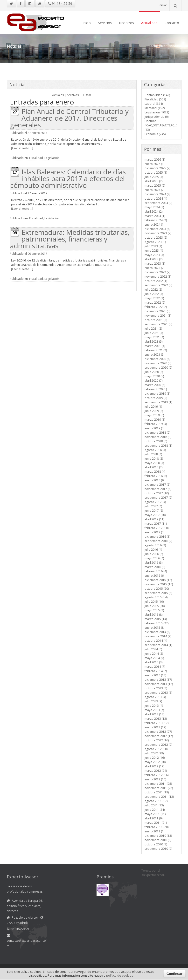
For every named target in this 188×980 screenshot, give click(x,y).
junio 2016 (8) (154, 554)
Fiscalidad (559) (155, 99)
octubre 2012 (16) (157, 740)
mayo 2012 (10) (155, 762)
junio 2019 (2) (154, 411)
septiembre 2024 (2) (158, 203)
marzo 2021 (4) (155, 346)
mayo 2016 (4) (154, 558)
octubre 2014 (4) (156, 641)
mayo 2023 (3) (154, 255)
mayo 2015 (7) (154, 610)
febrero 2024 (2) (156, 220)
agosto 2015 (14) (156, 597)
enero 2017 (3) (154, 532)
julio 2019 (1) (153, 407)
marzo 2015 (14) (156, 619)
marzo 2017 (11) (156, 524)
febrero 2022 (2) (156, 307)
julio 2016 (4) (153, 550)
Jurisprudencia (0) (157, 117)
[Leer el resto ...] (22, 148)
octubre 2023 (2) (156, 238)
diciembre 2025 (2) (157, 168)
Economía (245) (155, 134)
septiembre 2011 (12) (159, 797)
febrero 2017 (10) (157, 528)
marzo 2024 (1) (155, 216)
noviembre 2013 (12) (159, 684)
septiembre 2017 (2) (158, 498)
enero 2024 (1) (154, 225)
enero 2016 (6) (154, 576)
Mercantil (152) (155, 108)
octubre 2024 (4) (156, 199)
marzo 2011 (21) (156, 823)
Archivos (73, 95)
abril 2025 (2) (153, 181)
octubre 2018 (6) (156, 441)
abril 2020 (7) (153, 381)
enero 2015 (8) (154, 628)
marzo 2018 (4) (155, 472)
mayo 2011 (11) (155, 814)
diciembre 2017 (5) (157, 485)
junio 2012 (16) (155, 758)
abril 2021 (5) (153, 342)
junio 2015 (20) (155, 606)
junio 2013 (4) (154, 706)
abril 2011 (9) (153, 818)
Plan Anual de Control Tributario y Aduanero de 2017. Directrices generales (69, 118)
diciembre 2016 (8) (157, 537)
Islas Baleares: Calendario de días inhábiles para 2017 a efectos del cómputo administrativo (68, 178)
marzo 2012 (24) (156, 771)
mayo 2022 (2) (154, 298)
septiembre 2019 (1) (158, 402)
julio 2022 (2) (153, 290)
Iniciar (163, 5)
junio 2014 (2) (154, 654)
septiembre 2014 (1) (158, 645)
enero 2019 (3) (154, 428)
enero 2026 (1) (154, 164)
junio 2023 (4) (154, 251)
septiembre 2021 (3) (158, 324)
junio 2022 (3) (154, 294)
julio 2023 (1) (153, 246)
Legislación (52, 158)
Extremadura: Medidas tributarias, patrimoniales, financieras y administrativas (70, 239)
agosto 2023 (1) (155, 242)
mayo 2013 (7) (154, 710)
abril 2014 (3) (153, 662)
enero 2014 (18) (155, 675)
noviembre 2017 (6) (158, 489)
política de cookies (120, 975)
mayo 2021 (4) (154, 337)
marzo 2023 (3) (155, 264)
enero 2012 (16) (155, 779)
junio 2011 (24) (155, 810)
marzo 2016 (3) (155, 567)
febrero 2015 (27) (157, 623)
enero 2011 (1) (154, 831)
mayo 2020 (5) (154, 376)
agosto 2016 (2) (155, 545)
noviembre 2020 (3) (158, 363)
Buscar (87, 95)
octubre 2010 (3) (156, 844)
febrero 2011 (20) (157, 827)
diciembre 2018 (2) (157, 433)
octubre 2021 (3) (156, 320)
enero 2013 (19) (155, 727)
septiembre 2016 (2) (158, 541)
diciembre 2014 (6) (157, 632)
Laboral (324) (154, 104)
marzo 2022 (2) (155, 303)
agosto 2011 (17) (156, 801)
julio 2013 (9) (153, 701)
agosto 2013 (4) (155, 697)
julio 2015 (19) (154, 602)
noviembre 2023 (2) (158, 233)
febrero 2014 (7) (156, 671)
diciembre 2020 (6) (157, 359)
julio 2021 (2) (153, 329)
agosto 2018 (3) (155, 450)
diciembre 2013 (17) (158, 680)
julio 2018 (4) (153, 454)
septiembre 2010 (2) (158, 849)
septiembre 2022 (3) (158, 285)
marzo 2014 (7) (155, 667)
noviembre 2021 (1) (158, 316)
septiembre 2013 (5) (158, 693)
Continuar (174, 974)
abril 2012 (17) (154, 766)
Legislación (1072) (157, 112)
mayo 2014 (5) (154, 658)
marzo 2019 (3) (155, 420)
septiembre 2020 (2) (158, 368)
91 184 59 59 (60, 3)
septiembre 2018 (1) (158, 446)
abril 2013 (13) (154, 714)
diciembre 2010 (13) (158, 836)
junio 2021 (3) (154, 333)
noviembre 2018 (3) (158, 437)
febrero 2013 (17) (157, 723)
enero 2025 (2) (154, 190)
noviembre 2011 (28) (159, 788)
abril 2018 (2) (153, 467)
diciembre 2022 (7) (157, 272)
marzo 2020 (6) (155, 385)
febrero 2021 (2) (156, 350)
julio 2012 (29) (154, 753)
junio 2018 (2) (154, 459)
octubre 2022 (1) (156, 281)
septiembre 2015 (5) (158, 593)
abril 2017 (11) (154, 519)
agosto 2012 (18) (156, 749)
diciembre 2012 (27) (158, 732)
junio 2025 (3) (154, 177)
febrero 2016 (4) (156, 571)
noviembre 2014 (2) (158, 636)
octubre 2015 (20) (157, 589)
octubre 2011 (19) (157, 792)
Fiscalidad (36, 158)
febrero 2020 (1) (156, 389)
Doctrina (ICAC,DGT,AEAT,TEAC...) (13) (161, 125)
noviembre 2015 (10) (159, 584)
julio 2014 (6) (153, 649)
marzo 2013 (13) (156, 719)
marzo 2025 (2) (155, 186)
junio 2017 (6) (154, 511)
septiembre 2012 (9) (158, 745)
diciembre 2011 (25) (158, 784)
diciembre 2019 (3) (157, 394)
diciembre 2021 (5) (157, 311)
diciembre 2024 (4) (157, 194)
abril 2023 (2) (153, 259)
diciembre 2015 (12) (158, 580)
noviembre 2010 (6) (158, 840)
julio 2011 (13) (154, 805)
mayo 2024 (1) (154, 207)
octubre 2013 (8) (156, 688)
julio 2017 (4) (153, 506)
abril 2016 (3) (153, 563)
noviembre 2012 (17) (159, 736)
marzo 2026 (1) (155, 160)
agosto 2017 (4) (155, 502)
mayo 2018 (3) (154, 463)
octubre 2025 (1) (156, 173)
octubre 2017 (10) (157, 493)
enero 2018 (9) (154, 480)
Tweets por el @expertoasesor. (153, 873)
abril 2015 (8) (153, 615)
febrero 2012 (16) (157, 775)
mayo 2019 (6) (154, 415)
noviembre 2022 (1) (158, 277)
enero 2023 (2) (154, 268)
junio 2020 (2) (154, 372)
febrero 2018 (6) (156, 476)
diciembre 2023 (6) (157, 229)
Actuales (58, 95)
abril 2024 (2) (153, 212)
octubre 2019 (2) (156, 398)
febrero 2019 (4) (156, 424)
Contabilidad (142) (157, 95)
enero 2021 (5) (154, 355)
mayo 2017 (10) (155, 515)
